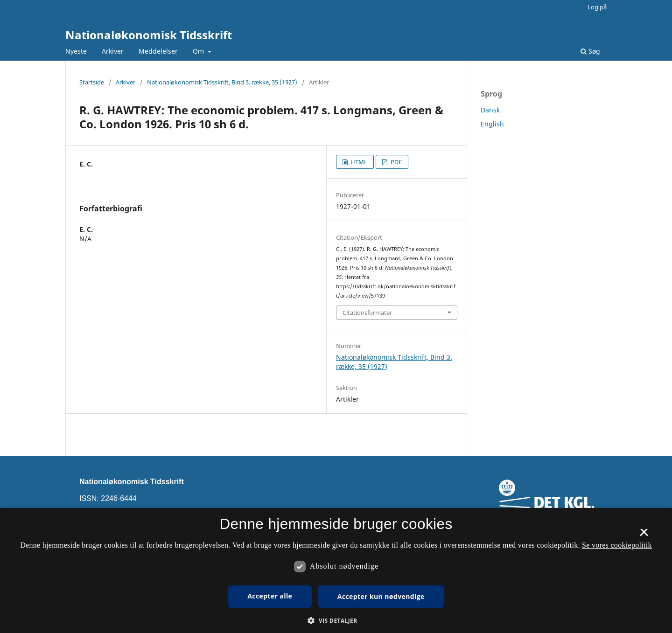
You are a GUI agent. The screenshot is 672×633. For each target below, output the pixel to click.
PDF (395, 162)
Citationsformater (367, 313)
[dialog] (336, 570)
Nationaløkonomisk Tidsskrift (149, 35)
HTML (358, 162)
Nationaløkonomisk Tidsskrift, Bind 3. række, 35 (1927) (222, 82)
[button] (336, 621)
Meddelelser (158, 51)
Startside (92, 82)
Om (199, 51)
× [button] (644, 536)
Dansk (490, 110)
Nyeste (76, 51)
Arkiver (113, 51)
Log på (597, 7)
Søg (590, 51)
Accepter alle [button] (270, 596)
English (492, 124)
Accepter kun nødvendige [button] (381, 596)
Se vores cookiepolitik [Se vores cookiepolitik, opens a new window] (617, 545)
